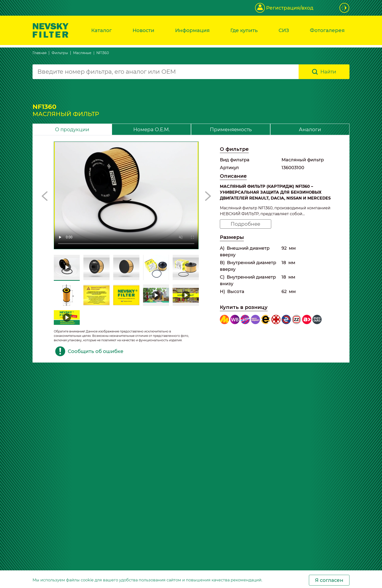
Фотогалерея (327, 30)
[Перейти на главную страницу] (51, 30)
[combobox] (166, 72)
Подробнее (245, 224)
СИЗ (284, 30)
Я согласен (329, 580)
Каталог (101, 30)
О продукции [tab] (72, 129)
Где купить (244, 30)
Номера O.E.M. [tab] (152, 129)
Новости (143, 30)
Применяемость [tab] (231, 129)
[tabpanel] (191, 249)
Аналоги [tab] (310, 129)
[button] (45, 196)
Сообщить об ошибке (89, 351)
